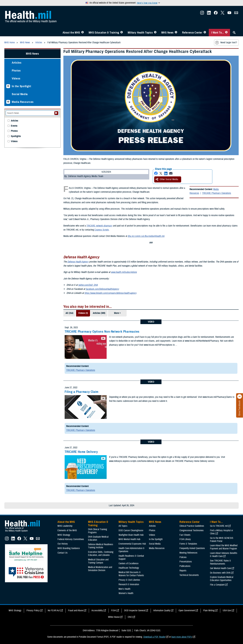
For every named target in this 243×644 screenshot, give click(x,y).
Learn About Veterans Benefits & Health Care (224, 555)
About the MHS (71, 33)
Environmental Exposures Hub (132, 544)
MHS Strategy (64, 535)
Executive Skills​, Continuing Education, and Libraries (101, 554)
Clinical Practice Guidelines (192, 526)
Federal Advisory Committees (71, 539)
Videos (16, 78)
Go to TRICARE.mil (219, 526)
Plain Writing (209, 610)
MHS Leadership (65, 526)
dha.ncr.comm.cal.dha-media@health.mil (146, 236)
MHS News (167, 33)
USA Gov (227, 610)
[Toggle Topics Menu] (155, 33)
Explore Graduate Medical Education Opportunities (222, 579)
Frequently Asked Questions (192, 548)
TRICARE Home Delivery (81, 452)
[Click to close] (240, 397)
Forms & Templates (188, 544)
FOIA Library (185, 539)
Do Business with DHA (220, 573)
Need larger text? (226, 43)
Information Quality (162, 610)
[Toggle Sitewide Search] (234, 33)
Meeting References (188, 553)
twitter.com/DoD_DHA (88, 285)
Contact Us (63, 553)
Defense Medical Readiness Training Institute (101, 546)
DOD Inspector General (135, 610)
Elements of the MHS (67, 530)
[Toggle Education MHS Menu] (122, 33)
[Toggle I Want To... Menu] (226, 33)
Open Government (187, 610)
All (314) (69, 313)
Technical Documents (189, 575)
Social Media (20, 94)
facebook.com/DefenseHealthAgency (102, 289)
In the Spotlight (21, 86)
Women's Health (126, 593)
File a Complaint (217, 585)
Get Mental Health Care (221, 568)
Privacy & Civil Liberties (129, 580)
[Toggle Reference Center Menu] (205, 33)
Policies (183, 557)
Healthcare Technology (129, 568)
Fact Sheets (185, 535)
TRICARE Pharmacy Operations (217, 193)
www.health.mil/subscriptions (124, 272)
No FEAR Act (54, 610)
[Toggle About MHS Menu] (83, 33)
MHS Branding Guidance (69, 548)
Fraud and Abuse (76, 610)
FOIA (114, 610)
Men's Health (124, 589)
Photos (16, 71)
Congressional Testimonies (192, 530)
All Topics (123, 526)
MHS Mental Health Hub (129, 539)
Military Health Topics (140, 33)
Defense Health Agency (78, 262)
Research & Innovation (129, 584)
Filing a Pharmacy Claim (82, 392)
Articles (17, 63)
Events (14, 126)
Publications (185, 566)
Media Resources (23, 102)
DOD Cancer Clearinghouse (131, 530)
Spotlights (16, 136)
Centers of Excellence (128, 563)
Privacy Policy (33, 610)
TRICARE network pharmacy (99, 226)
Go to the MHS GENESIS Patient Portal (222, 540)
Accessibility (97, 610)
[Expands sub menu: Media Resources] (8, 102)
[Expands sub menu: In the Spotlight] (8, 86)
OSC (130, 617)
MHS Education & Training (104, 33)
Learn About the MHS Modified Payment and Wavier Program (224, 547)
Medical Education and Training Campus (98, 561)
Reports (183, 571)
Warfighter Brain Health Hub (131, 535)
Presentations (186, 562)
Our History (63, 544)
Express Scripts (102, 230)
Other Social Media (167, 179)
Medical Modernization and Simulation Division (100, 569)
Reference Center (192, 33)
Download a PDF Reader (154, 637)
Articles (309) (99, 313)
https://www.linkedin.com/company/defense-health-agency (110, 293)
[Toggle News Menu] (176, 33)
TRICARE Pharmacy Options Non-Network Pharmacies (102, 332)
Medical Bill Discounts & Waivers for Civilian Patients (131, 574)
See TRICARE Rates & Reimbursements (220, 562)
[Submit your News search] (56, 113)
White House (114, 617)
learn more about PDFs (182, 637)
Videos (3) (83, 313)
